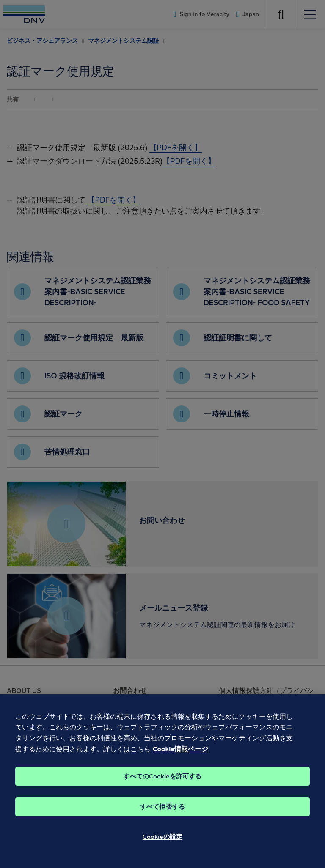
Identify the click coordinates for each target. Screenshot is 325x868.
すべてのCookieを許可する (162, 785)
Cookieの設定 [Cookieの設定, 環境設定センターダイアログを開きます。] (162, 845)
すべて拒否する (162, 815)
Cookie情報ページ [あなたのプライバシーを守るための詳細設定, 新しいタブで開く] (180, 757)
